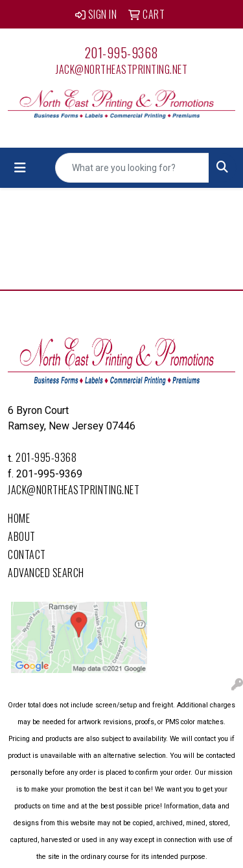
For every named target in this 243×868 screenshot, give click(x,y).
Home (19, 518)
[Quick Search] (132, 168)
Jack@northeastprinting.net (121, 69)
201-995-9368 (122, 52)
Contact (27, 554)
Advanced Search (46, 573)
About (22, 536)
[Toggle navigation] (20, 168)
